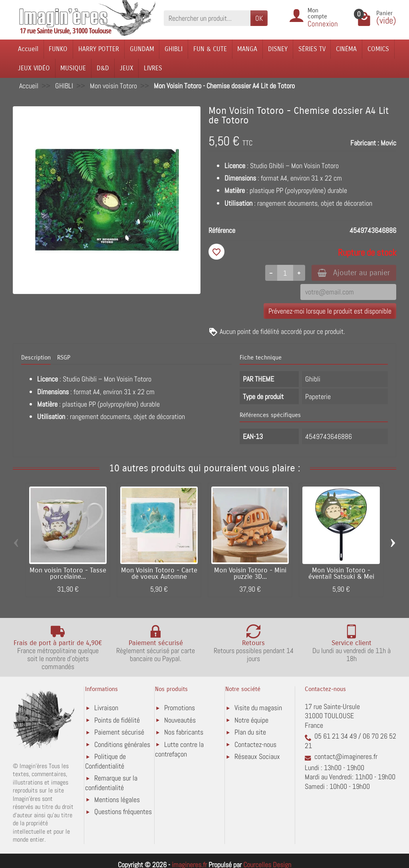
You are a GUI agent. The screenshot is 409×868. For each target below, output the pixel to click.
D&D (103, 68)
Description (36, 358)
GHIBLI (174, 49)
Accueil (28, 49)
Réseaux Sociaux (257, 757)
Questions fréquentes (123, 812)
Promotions (180, 708)
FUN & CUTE (210, 49)
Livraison (106, 708)
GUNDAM (142, 49)
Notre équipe (251, 720)
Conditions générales (122, 744)
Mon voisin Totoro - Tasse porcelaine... (68, 574)
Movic (388, 143)
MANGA (247, 49)
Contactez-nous (255, 744)
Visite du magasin (258, 708)
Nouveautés (180, 720)
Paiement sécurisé (119, 732)
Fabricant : (365, 143)
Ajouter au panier (354, 273)
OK (259, 18)
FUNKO (58, 49)
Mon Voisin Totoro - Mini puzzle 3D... (250, 574)
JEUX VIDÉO (34, 68)
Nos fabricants (184, 732)
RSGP (64, 358)
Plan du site (250, 732)
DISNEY (278, 49)
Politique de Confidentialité (105, 762)
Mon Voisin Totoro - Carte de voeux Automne (159, 574)
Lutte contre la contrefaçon (179, 749)
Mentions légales (117, 799)
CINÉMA (346, 49)
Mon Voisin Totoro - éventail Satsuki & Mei (341, 574)
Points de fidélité (117, 720)
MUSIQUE (73, 68)
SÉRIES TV (312, 49)
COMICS (378, 49)
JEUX (127, 68)
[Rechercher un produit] (207, 18)
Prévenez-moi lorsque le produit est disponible (330, 311)
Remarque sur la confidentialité (111, 783)
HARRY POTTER (99, 49)
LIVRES (153, 68)
